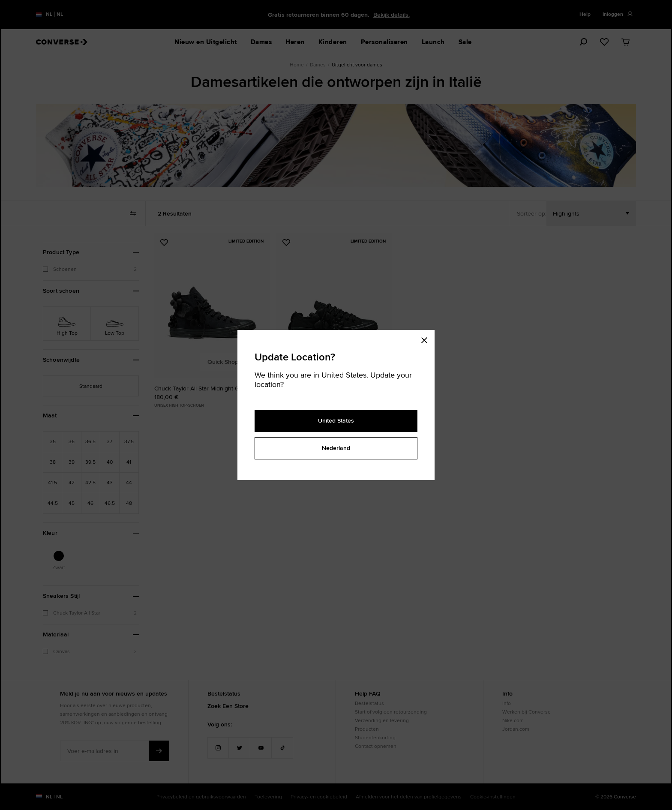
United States (336, 420)
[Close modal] (427, 339)
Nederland (336, 448)
